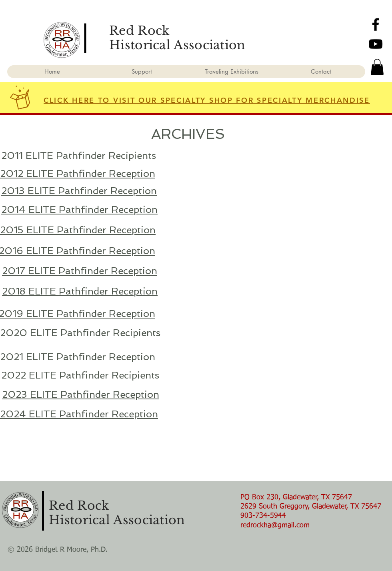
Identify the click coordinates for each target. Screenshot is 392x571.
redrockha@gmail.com (275, 525)
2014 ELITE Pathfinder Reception (79, 209)
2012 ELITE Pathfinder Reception (78, 173)
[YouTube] (376, 44)
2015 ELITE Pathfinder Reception (78, 230)
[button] (377, 67)
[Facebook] (376, 24)
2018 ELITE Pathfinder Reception (80, 291)
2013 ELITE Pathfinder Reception (79, 191)
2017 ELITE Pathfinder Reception (80, 271)
